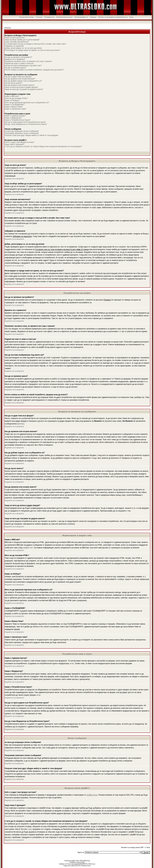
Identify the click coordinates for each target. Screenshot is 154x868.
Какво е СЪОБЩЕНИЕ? (15, 105)
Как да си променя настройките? (18, 57)
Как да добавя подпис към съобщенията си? (23, 81)
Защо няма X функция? (15, 144)
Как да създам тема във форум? (18, 77)
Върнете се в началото (14, 179)
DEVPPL (85, 864)
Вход (131, 17)
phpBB (73, 861)
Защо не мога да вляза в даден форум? (21, 87)
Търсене (39, 17)
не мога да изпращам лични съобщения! (22, 131)
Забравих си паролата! (14, 46)
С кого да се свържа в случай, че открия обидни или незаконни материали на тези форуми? (43, 146)
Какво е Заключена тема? (15, 109)
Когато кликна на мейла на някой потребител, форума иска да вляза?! (34, 70)
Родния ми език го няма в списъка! (19, 63)
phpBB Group (92, 795)
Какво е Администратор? (15, 116)
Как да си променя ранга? (15, 68)
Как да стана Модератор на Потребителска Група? (26, 124)
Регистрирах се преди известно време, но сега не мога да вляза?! (32, 50)
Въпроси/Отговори (27, 17)
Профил (93, 17)
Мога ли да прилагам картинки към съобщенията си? (27, 103)
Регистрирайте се (81, 17)
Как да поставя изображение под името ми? (23, 66)
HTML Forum (92, 864)
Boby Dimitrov (81, 862)
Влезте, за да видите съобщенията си (113, 17)
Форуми (8, 28)
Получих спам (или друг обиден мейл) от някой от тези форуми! (31, 135)
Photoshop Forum (86, 866)
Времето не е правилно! (15, 59)
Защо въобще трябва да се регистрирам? (22, 40)
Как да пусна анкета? (14, 83)
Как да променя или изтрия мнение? (20, 79)
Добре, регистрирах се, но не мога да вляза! (23, 48)
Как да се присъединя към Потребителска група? (25, 122)
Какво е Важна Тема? (14, 107)
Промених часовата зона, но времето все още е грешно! (28, 61)
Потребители (49, 17)
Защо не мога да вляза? (15, 38)
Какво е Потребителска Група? (18, 120)
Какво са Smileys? (12, 100)
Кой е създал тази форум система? (19, 142)
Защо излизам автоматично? (17, 42)
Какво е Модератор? (13, 118)
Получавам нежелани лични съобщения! (22, 133)
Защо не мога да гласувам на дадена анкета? (24, 89)
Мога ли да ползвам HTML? (16, 98)
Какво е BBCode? (12, 96)
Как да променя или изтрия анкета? (20, 85)
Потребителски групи (64, 17)
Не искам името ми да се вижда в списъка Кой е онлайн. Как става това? (35, 44)
